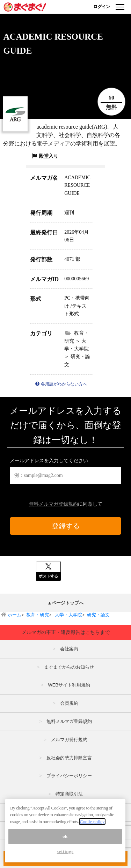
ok (65, 852)
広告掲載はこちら (69, 812)
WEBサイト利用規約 (69, 685)
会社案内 (69, 649)
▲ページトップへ (66, 603)
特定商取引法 (69, 794)
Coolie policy (92, 837)
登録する (66, 526)
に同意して (66, 504)
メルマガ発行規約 (69, 740)
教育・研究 (38, 615)
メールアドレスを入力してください (49, 461)
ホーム (14, 615)
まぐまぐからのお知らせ (69, 667)
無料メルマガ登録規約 (53, 504)
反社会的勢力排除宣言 (69, 758)
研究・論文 (98, 615)
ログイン (102, 7)
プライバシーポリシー (69, 776)
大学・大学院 (68, 615)
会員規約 (69, 703)
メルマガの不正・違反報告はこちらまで (66, 632)
